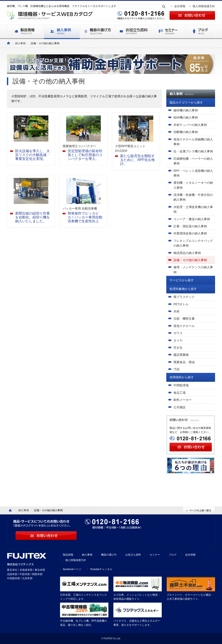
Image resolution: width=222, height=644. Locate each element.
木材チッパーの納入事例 (190, 125)
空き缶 (178, 348)
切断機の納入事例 (186, 132)
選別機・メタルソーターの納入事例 (193, 185)
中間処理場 (181, 385)
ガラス (178, 333)
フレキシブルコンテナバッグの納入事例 (193, 243)
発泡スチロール (184, 326)
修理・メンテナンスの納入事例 (193, 270)
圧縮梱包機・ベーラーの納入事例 (193, 161)
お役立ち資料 (133, 555)
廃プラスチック (184, 297)
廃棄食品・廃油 (184, 362)
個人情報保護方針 (204, 6)
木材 (176, 311)
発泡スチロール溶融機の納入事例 (193, 142)
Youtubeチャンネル (101, 569)
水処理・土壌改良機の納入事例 (193, 209)
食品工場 (180, 393)
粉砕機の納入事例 (186, 117)
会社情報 (180, 6)
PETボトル (181, 304)
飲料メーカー (183, 400)
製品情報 (68, 555)
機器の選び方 (109, 555)
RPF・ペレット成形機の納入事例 (193, 173)
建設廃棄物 (181, 355)
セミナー (155, 555)
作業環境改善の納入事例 (190, 233)
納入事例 (20, 43)
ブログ (173, 555)
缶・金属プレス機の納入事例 (193, 151)
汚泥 (176, 369)
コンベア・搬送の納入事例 (192, 219)
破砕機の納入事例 (186, 110)
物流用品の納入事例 (187, 253)
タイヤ (178, 340)
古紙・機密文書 (184, 319)
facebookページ (72, 569)
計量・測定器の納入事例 (190, 226)
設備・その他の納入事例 (190, 260)
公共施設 (180, 407)
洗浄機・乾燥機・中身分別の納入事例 (193, 197)
